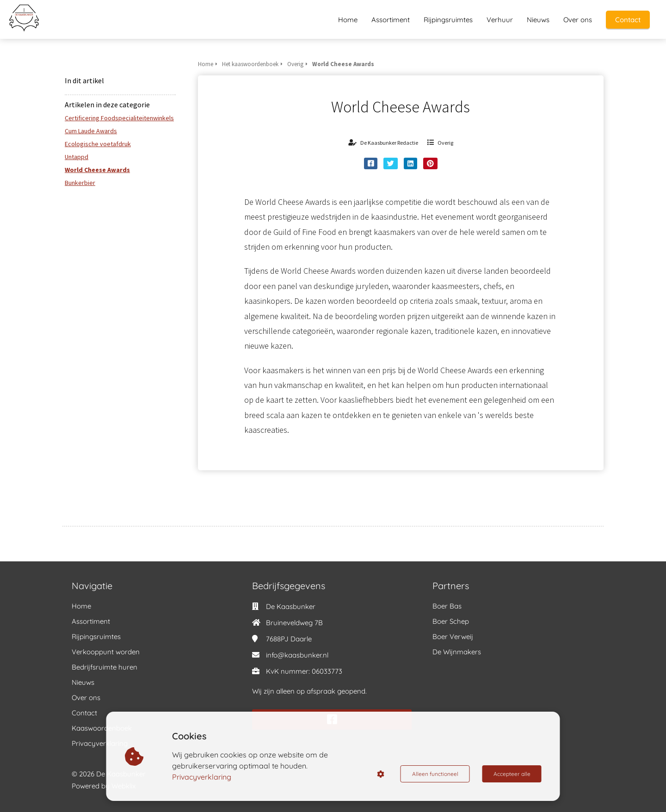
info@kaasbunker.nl (297, 655)
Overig (445, 143)
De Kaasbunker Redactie (389, 143)
